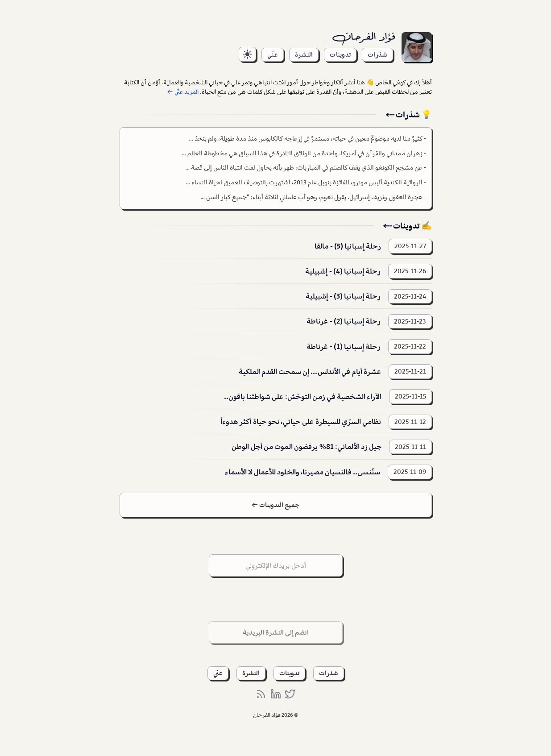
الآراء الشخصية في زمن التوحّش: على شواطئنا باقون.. (303, 397)
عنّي (273, 54)
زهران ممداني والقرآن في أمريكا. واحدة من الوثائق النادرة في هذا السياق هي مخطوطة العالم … (302, 153)
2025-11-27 (410, 246)
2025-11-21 (410, 371)
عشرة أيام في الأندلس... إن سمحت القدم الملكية (310, 372)
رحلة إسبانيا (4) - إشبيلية (343, 271)
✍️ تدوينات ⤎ (407, 226)
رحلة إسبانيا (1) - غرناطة (344, 347)
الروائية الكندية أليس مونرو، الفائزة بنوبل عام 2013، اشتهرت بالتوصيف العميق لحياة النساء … (304, 182)
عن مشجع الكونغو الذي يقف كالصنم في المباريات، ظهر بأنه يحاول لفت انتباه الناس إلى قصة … (304, 167)
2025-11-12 (410, 422)
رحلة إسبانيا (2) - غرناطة (344, 321)
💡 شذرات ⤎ (409, 115)
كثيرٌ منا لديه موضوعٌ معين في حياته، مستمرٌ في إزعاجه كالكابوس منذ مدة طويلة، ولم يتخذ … (306, 138)
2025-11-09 (410, 472)
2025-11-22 (410, 346)
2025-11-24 (410, 296)
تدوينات (340, 54)
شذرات (377, 54)
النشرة (304, 54)
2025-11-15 (410, 396)
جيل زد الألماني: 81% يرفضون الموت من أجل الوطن (307, 447)
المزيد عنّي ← (183, 92)
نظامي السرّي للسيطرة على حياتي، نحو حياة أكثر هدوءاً (301, 422)
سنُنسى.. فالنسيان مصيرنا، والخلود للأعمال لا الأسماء (303, 472)
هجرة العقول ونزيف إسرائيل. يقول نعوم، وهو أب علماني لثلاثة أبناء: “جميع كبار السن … (311, 197)
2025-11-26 (410, 271)
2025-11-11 (410, 447)
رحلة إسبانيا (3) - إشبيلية (343, 296)
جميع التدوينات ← (275, 505)
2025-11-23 (410, 321)
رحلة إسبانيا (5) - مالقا (348, 246)
